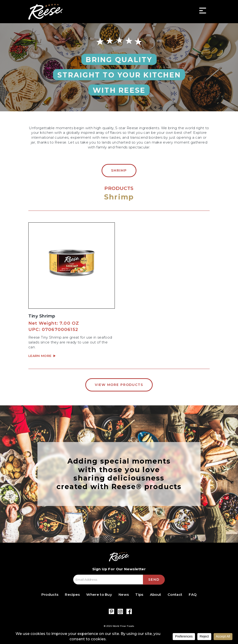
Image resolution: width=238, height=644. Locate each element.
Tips (139, 594)
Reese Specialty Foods (45, 12)
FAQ (193, 594)
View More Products (119, 385)
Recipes (72, 594)
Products (50, 594)
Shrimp (119, 170)
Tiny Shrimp (42, 316)
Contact (175, 594)
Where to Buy (99, 594)
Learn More (40, 356)
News (124, 594)
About (156, 594)
